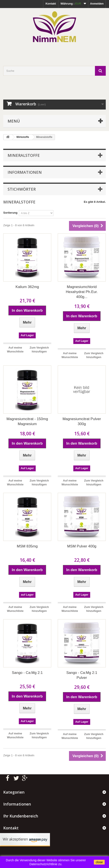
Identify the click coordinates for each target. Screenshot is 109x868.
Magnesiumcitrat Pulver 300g (82, 421)
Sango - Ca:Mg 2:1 (27, 673)
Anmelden (97, 4)
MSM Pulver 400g (82, 546)
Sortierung (10, 213)
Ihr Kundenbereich (21, 816)
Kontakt (51, 4)
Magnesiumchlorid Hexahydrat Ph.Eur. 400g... (82, 292)
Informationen (25, 172)
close (99, 862)
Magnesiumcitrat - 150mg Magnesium (27, 421)
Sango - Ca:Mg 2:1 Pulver (82, 675)
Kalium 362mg (27, 287)
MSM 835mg (27, 546)
